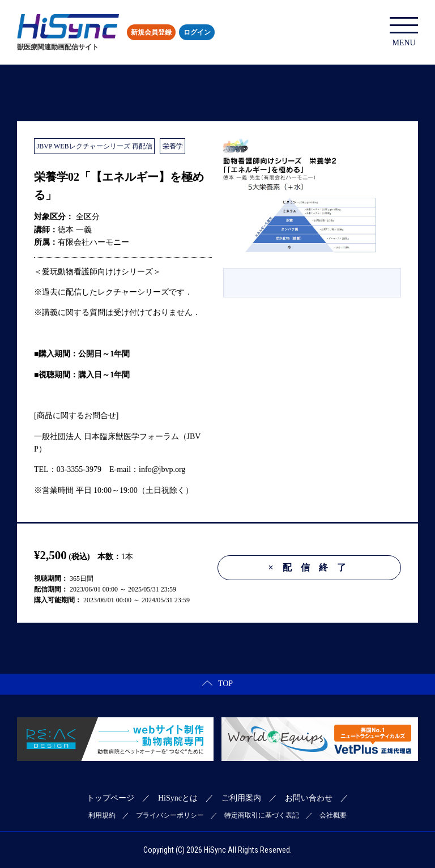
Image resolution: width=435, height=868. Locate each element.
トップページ (110, 798)
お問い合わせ (309, 798)
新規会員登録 (151, 32)
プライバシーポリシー (170, 815)
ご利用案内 (241, 798)
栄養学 (173, 146)
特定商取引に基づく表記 (262, 815)
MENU (404, 32)
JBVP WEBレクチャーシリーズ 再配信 (95, 146)
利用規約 (102, 815)
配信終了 (311, 567)
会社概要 (333, 815)
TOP (217, 684)
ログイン (197, 32)
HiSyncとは (178, 798)
